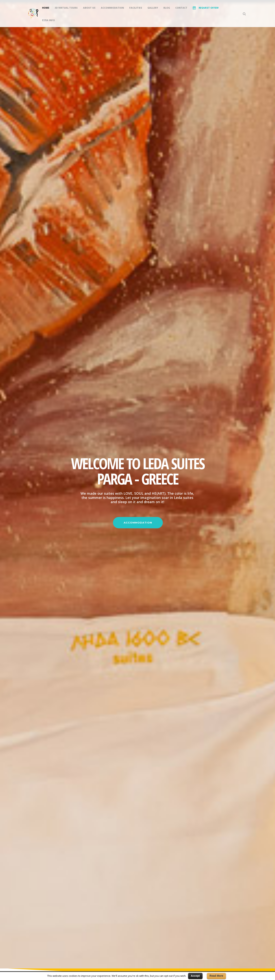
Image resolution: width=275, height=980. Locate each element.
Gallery (153, 8)
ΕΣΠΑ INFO (48, 20)
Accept (195, 976)
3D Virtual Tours (66, 8)
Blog (167, 8)
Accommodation (112, 8)
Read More (217, 976)
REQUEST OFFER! (205, 8)
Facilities (136, 8)
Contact (181, 8)
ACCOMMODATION (138, 523)
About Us (89, 8)
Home (46, 8)
